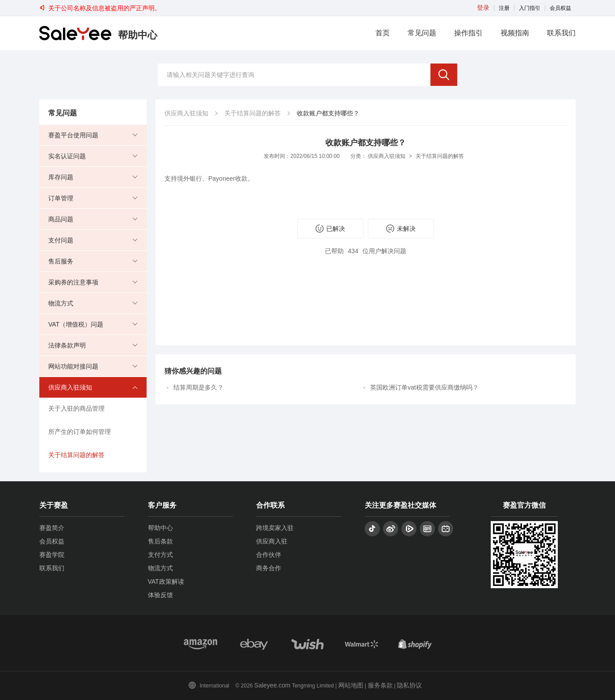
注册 (504, 8)
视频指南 (515, 33)
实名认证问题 (67, 156)
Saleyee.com (272, 685)
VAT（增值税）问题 (76, 324)
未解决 (401, 229)
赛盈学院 (52, 555)
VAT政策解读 (166, 581)
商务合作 (269, 568)
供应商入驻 (272, 541)
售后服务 (61, 261)
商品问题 (61, 219)
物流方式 (61, 303)
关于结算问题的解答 (76, 455)
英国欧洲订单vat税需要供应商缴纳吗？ (424, 387)
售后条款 (160, 541)
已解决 (330, 229)
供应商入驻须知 (70, 387)
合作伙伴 (269, 555)
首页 (383, 33)
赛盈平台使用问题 (73, 135)
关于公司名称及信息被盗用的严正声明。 (100, 8)
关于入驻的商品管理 (76, 408)
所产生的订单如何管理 (80, 432)
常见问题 (422, 33)
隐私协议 (409, 685)
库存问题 (61, 177)
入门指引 (530, 8)
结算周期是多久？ (198, 387)
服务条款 (380, 685)
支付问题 (61, 240)
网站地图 (351, 685)
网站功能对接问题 (73, 366)
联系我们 (561, 33)
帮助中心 (160, 528)
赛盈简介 (52, 528)
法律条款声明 (67, 345)
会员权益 (560, 8)
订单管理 (61, 198)
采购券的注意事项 (73, 282)
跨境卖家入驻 (275, 528)
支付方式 (160, 555)
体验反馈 (160, 595)
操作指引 (468, 33)
